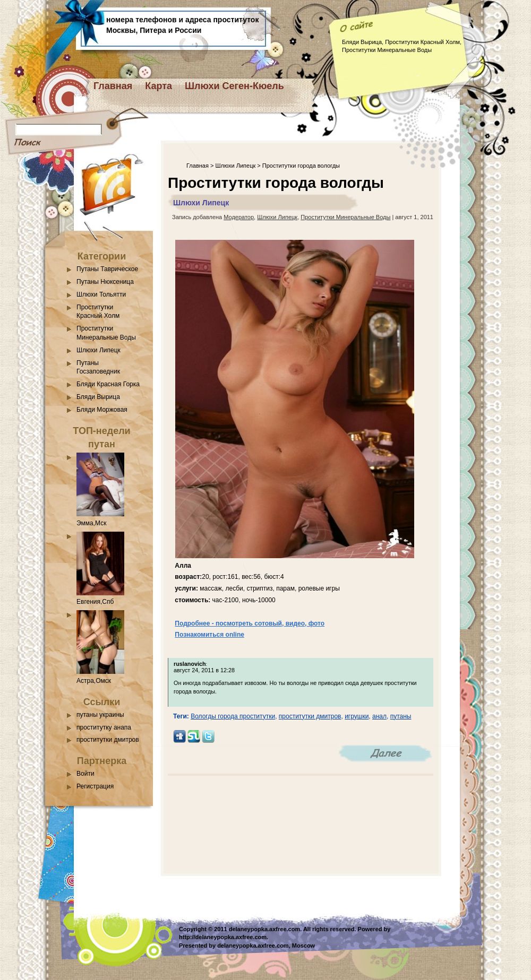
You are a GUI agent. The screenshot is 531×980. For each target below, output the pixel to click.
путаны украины (100, 715)
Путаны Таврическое (107, 269)
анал (379, 716)
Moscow (303, 946)
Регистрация (95, 786)
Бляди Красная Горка (108, 384)
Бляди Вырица (98, 397)
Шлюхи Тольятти (101, 294)
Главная (113, 86)
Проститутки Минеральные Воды (345, 217)
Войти (85, 774)
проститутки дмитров (108, 740)
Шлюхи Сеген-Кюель (234, 86)
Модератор (239, 217)
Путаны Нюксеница (105, 282)
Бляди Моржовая (102, 410)
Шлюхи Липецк (99, 350)
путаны (401, 716)
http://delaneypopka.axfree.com (223, 937)
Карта (159, 86)
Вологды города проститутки (233, 716)
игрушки (357, 716)
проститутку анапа (104, 727)
